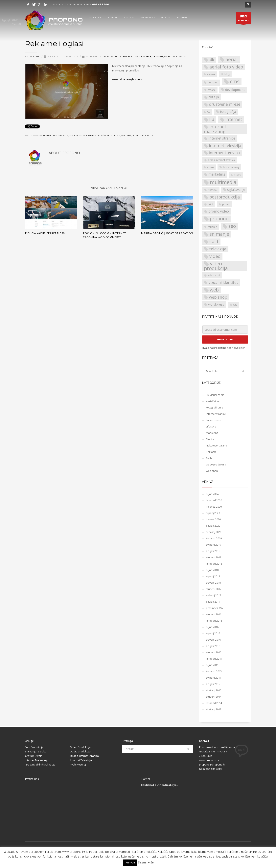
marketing (76, 136)
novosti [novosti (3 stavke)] (213, 190)
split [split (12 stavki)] (214, 241)
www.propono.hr (209, 760)
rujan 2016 (212, 627)
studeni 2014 (214, 697)
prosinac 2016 (214, 608)
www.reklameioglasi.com (127, 79)
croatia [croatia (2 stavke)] (212, 90)
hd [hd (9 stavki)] (212, 119)
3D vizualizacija (215, 395)
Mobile (147, 57)
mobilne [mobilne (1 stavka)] (238, 175)
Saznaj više (146, 862)
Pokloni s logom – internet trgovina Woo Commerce (104, 235)
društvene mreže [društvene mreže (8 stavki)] (225, 104)
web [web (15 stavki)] (214, 290)
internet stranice (130, 57)
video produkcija (175, 57)
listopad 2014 (214, 703)
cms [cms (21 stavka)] (235, 82)
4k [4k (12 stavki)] (212, 60)
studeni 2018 (214, 557)
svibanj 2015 (213, 678)
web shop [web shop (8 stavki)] (218, 297)
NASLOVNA (96, 17)
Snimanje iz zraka (36, 751)
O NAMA (113, 17)
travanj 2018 (213, 583)
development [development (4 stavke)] (235, 90)
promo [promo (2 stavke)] (226, 204)
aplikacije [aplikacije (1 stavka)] (211, 74)
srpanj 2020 (213, 513)
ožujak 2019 (213, 551)
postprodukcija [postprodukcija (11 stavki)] (225, 197)
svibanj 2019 (213, 545)
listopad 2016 (214, 621)
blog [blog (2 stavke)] (227, 74)
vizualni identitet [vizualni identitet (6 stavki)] (223, 282)
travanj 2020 (213, 519)
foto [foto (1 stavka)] (209, 112)
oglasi (117, 136)
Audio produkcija (80, 751)
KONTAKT (183, 17)
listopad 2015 (214, 659)
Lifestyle (211, 426)
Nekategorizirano (217, 445)
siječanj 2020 (214, 532)
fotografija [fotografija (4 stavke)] (228, 112)
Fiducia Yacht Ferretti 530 (45, 233)
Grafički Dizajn (34, 756)
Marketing (212, 433)
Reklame (158, 57)
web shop (212, 471)
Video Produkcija (80, 747)
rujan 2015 (212, 665)
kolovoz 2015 (214, 671)
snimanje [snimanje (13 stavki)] (219, 234)
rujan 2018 (212, 570)
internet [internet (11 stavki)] (234, 119)
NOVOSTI (166, 17)
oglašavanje (104, 136)
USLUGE (129, 17)
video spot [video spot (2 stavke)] (214, 275)
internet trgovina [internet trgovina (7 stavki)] (224, 153)
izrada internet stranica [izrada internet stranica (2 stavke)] (221, 160)
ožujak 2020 (213, 526)
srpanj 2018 (213, 576)
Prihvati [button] (130, 862)
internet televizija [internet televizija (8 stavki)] (225, 146)
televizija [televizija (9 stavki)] (218, 249)
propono (35, 57)
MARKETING (147, 17)
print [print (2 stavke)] (210, 204)
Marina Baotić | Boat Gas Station (167, 233)
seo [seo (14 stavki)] (232, 226)
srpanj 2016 (213, 633)
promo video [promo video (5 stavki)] (219, 211)
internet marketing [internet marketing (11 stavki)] (215, 129)
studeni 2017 (214, 589)
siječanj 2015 (214, 690)
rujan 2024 (212, 494)
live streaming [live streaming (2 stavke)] (231, 167)
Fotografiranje (215, 407)
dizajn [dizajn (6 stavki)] (214, 97)
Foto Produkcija (34, 747)
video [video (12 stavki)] (215, 256)
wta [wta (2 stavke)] (235, 305)
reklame (126, 136)
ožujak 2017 (213, 602)
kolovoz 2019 (214, 538)
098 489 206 (100, 4)
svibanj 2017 (213, 595)
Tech (209, 458)
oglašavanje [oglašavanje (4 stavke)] (236, 190)
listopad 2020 (214, 500)
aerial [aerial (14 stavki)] (232, 59)
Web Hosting (78, 764)
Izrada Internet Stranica (85, 756)
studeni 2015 (214, 652)
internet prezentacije (56, 136)
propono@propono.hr (212, 764)
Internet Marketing (36, 760)
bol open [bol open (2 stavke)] (213, 82)
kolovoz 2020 (214, 507)
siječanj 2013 (214, 709)
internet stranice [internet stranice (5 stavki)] (222, 138)
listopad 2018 (214, 564)
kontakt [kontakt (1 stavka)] (210, 167)
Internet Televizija (81, 760)
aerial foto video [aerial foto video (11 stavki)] (226, 67)
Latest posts (213, 420)
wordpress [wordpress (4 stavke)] (216, 304)
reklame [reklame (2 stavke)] (212, 227)
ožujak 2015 (213, 684)
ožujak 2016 (213, 646)
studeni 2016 (214, 614)
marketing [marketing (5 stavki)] (217, 174)
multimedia (89, 136)
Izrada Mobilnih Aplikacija (40, 764)
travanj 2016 (213, 640)
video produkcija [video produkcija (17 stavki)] (216, 266)
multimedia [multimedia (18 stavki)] (223, 182)
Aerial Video (110, 57)
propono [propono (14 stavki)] (219, 219)
